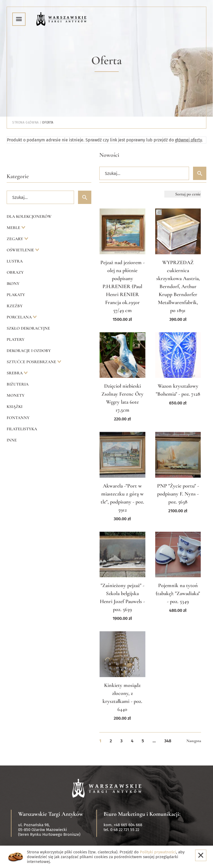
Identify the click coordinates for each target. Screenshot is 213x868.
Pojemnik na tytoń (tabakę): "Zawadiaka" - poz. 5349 (178, 593)
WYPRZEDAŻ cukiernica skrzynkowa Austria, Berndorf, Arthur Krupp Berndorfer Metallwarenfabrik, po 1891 (178, 286)
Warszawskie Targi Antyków (51, 814)
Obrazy (15, 272)
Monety (16, 395)
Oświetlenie (21, 250)
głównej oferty (188, 140)
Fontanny (18, 418)
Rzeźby (15, 306)
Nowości (109, 155)
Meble (14, 228)
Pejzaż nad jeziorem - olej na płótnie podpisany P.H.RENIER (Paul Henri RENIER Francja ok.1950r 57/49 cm (122, 286)
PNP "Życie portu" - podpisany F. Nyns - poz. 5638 (178, 494)
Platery (16, 339)
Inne (12, 440)
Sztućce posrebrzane (32, 362)
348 (168, 741)
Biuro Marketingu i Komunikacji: (142, 814)
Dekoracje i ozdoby (29, 351)
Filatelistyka (22, 429)
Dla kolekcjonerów (29, 216)
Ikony (13, 284)
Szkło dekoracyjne (28, 328)
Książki (15, 407)
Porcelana (20, 317)
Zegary (15, 239)
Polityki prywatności (158, 852)
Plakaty (16, 295)
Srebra (15, 373)
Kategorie (18, 176)
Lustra (15, 261)
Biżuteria (18, 384)
